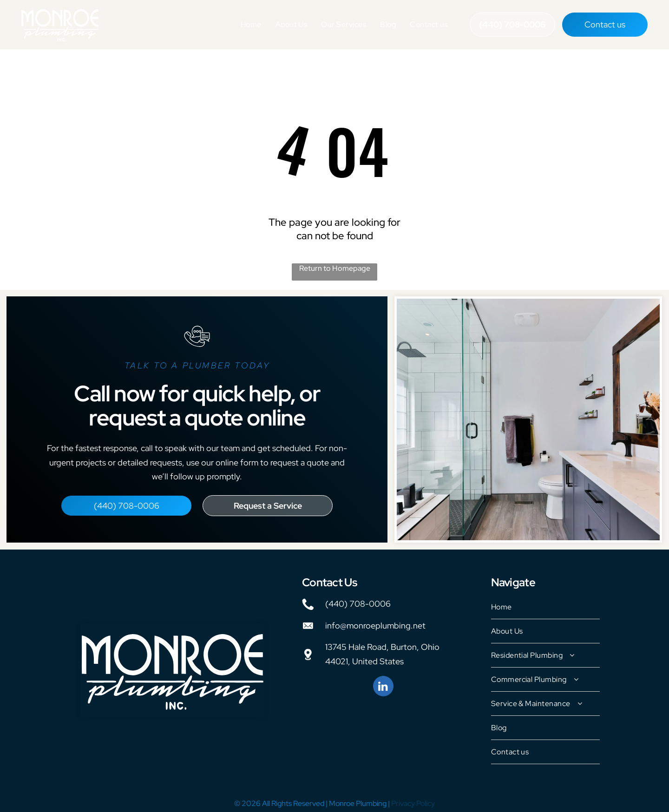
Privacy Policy (413, 800)
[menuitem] (251, 23)
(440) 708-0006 (358, 600)
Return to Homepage (335, 265)
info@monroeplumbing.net (375, 622)
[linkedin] (383, 684)
